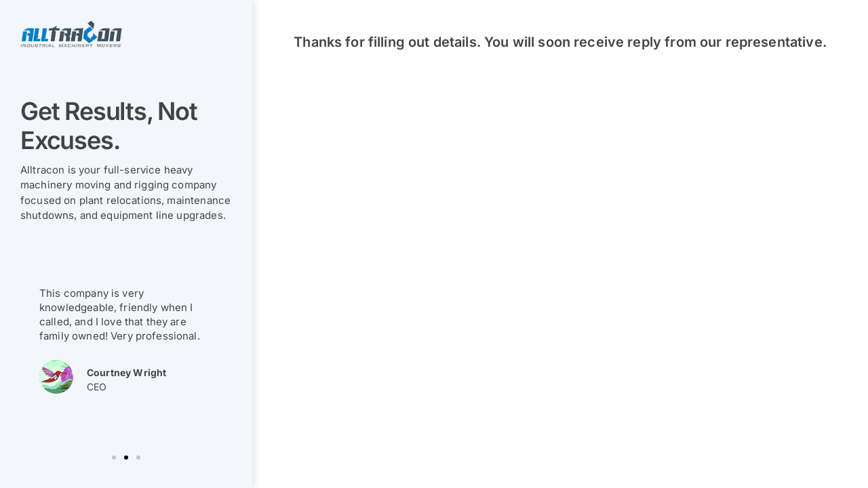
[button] (114, 457)
